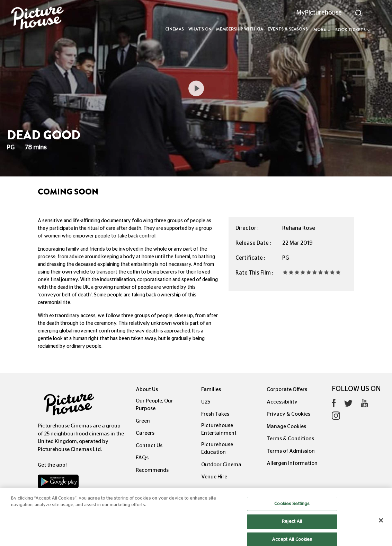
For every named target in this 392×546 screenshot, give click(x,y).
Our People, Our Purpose (154, 405)
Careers (145, 433)
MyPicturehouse (319, 13)
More (322, 29)
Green (143, 421)
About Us (147, 389)
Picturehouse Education (217, 449)
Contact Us (149, 446)
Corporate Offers (287, 389)
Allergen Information (292, 463)
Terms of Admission (291, 451)
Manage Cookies (286, 427)
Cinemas (175, 29)
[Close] (381, 526)
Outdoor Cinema (221, 465)
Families (211, 389)
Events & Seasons (288, 29)
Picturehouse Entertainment (219, 430)
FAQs (142, 458)
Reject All (292, 527)
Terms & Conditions (290, 439)
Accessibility (282, 402)
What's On (200, 29)
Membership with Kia (240, 29)
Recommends (152, 470)
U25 (206, 402)
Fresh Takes (215, 414)
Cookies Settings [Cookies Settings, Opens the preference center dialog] (292, 509)
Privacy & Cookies (288, 414)
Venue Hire (214, 477)
